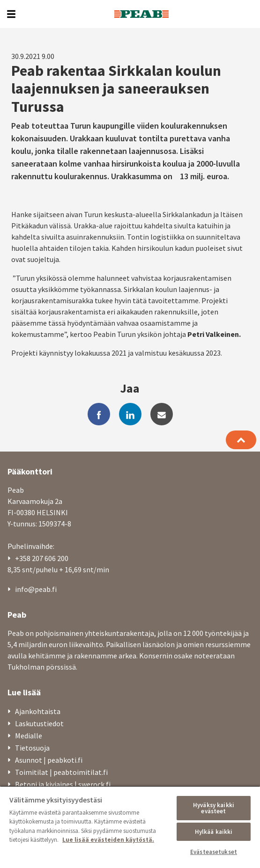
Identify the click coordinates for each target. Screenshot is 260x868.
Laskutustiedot (39, 723)
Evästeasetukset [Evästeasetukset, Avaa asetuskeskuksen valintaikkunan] (214, 852)
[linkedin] (130, 414)
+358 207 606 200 (42, 558)
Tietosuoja (32, 748)
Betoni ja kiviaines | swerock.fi (63, 784)
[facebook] (99, 414)
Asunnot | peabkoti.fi (49, 760)
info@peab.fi (36, 589)
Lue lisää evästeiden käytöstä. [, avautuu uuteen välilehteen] (108, 840)
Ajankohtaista (38, 711)
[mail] (162, 414)
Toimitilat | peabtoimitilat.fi (61, 772)
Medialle (29, 736)
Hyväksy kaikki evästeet (214, 808)
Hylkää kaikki (214, 832)
